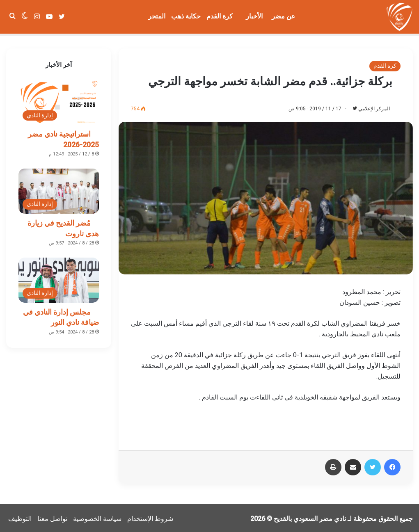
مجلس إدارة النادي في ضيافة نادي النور (61, 315)
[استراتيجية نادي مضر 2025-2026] (59, 100)
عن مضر (284, 16)
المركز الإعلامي (370, 106)
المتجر (157, 16)
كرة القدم (220, 16)
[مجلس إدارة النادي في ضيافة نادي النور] (59, 278)
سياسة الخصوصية (97, 517)
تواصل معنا (52, 517)
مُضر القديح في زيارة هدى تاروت (63, 226)
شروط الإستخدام (150, 517)
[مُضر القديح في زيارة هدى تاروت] (59, 189)
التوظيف (20, 517)
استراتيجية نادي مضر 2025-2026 (63, 137)
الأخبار (254, 16)
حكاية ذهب (186, 16)
